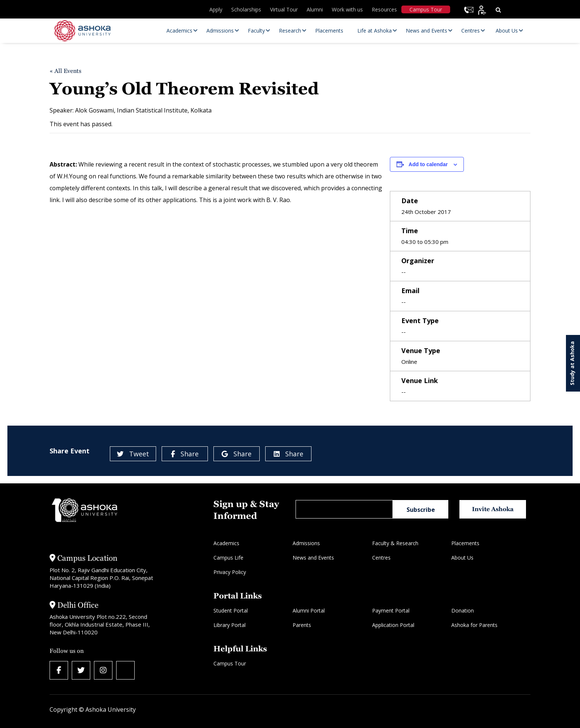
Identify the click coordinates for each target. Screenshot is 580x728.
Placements (465, 543)
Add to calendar (428, 164)
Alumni (315, 9)
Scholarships (246, 9)
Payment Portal (391, 610)
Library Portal (230, 625)
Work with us (347, 9)
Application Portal (393, 625)
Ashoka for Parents (474, 625)
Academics (226, 543)
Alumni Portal (309, 610)
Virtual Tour (284, 9)
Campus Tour (426, 9)
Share (185, 454)
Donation (463, 610)
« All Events (65, 71)
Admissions (306, 543)
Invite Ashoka (493, 509)
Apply (216, 9)
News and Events (313, 558)
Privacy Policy (230, 572)
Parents (302, 625)
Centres (381, 558)
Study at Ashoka (572, 363)
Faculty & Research (395, 543)
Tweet (133, 454)
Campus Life (228, 558)
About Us (462, 558)
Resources (384, 9)
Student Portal (231, 610)
